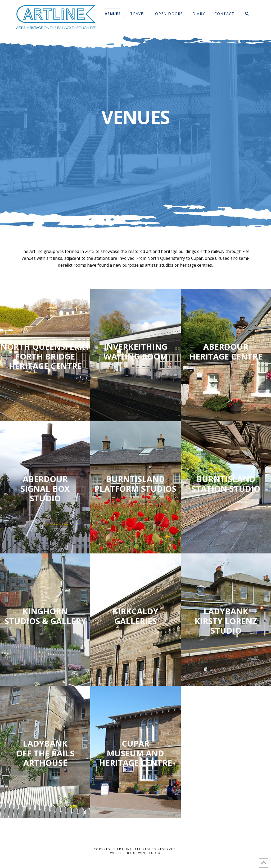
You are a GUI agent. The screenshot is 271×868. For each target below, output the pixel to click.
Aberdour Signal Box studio (45, 489)
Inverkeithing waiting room (135, 351)
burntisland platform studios (135, 484)
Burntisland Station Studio (226, 484)
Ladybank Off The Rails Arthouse (45, 753)
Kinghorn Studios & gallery (45, 616)
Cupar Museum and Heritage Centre (135, 753)
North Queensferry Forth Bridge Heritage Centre (45, 356)
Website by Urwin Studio (135, 853)
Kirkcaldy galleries (135, 616)
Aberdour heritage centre (226, 351)
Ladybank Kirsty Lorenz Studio (226, 621)
